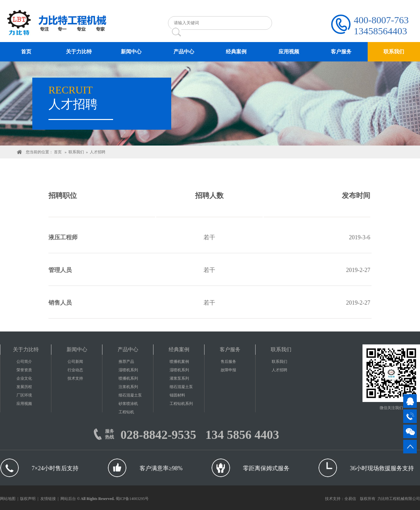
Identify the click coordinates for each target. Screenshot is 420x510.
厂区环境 (24, 395)
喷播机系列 (128, 378)
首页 (58, 152)
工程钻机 (126, 412)
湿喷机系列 (128, 370)
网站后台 (68, 499)
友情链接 (48, 499)
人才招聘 (98, 152)
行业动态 (75, 370)
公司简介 (24, 362)
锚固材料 (177, 395)
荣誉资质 (24, 370)
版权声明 (28, 499)
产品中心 (128, 349)
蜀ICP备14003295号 (132, 499)
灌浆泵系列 (179, 378)
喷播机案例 (179, 362)
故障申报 (228, 370)
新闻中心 (77, 349)
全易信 (350, 499)
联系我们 (76, 152)
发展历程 (24, 387)
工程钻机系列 (181, 404)
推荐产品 (126, 362)
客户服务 (230, 349)
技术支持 (75, 378)
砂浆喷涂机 (128, 404)
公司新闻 (75, 362)
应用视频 (24, 404)
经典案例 (179, 349)
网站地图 (8, 499)
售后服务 (228, 362)
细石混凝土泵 (130, 395)
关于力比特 (26, 349)
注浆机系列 (128, 387)
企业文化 (24, 378)
